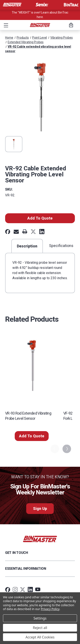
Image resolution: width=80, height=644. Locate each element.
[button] (5, 25)
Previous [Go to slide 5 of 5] (54, 449)
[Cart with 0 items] (70, 26)
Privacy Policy (50, 609)
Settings (40, 618)
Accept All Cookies (40, 637)
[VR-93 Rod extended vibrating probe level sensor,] (32, 365)
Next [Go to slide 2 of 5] (66, 449)
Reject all (40, 628)
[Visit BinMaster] (12, 5)
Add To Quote (40, 218)
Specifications (61, 246)
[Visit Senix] (42, 5)
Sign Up (40, 508)
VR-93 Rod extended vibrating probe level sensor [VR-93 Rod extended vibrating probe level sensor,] (28, 416)
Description (27, 246)
